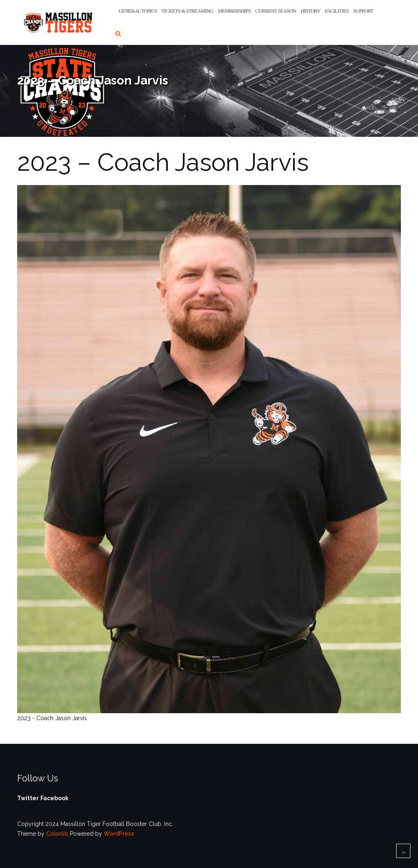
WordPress (119, 834)
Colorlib (57, 834)
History (310, 11)
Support (363, 11)
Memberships (234, 11)
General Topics (138, 11)
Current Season (276, 11)
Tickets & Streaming (187, 11)
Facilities (337, 11)
